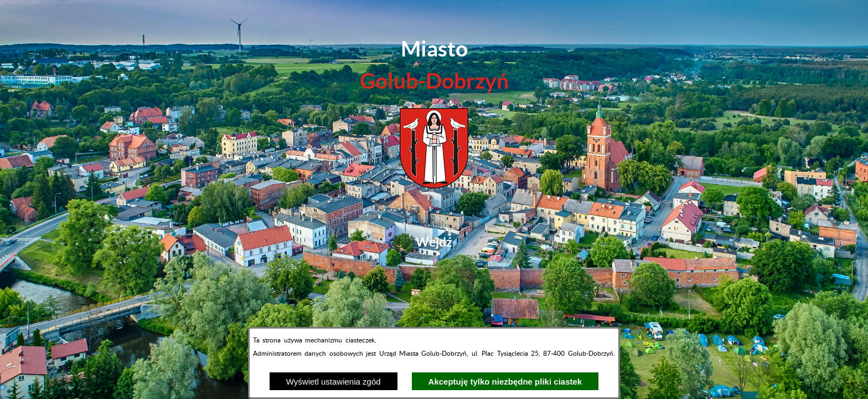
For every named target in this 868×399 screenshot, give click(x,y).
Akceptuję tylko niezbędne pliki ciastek (505, 382)
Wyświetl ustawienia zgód (334, 382)
